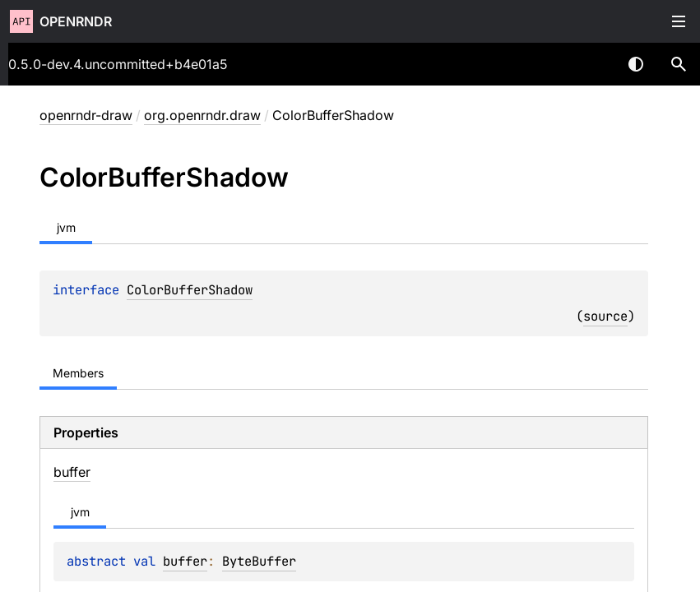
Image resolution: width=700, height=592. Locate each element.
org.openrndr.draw (202, 115)
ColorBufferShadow (190, 290)
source (605, 316)
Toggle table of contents (679, 21)
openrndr (76, 21)
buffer (185, 561)
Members (78, 373)
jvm (66, 227)
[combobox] (593, 64)
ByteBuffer (259, 561)
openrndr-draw (86, 115)
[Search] (679, 64)
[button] (679, 64)
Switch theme (636, 64)
